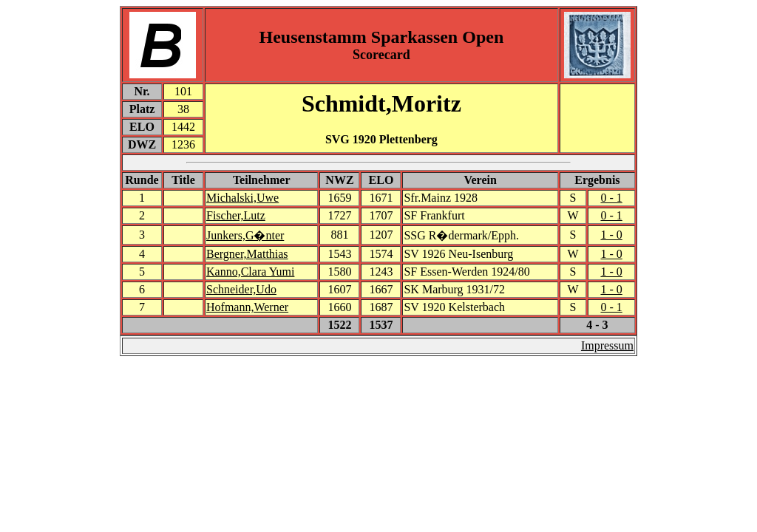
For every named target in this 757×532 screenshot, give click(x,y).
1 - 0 (611, 235)
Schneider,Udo (241, 289)
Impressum (607, 345)
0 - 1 (611, 198)
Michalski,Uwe (242, 198)
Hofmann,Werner (247, 307)
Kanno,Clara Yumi (250, 272)
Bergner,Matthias (247, 254)
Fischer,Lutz (236, 215)
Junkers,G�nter (245, 235)
